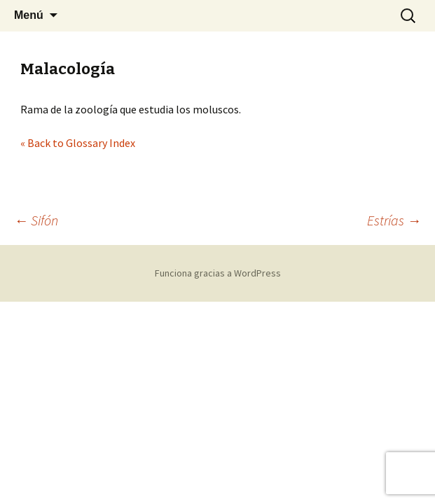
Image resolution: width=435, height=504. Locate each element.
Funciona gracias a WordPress (218, 273)
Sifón (36, 220)
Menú (29, 15)
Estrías (394, 220)
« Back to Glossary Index (78, 143)
